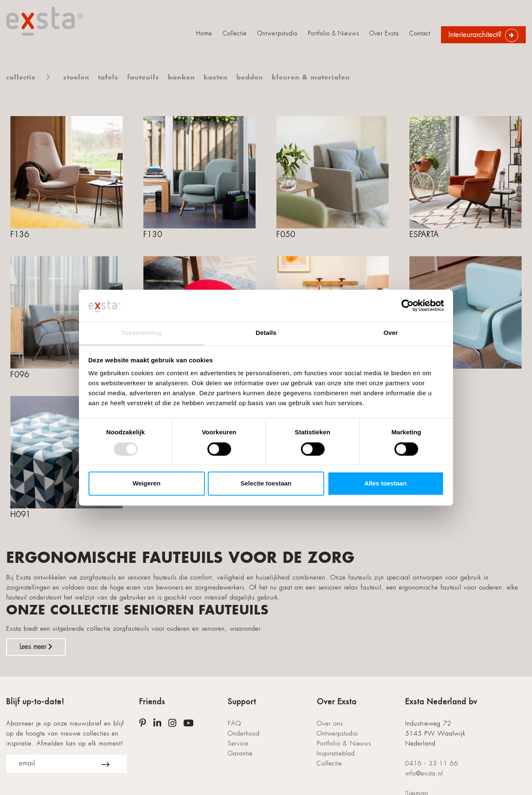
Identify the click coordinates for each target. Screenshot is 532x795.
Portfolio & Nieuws (334, 33)
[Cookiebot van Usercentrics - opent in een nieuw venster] (408, 305)
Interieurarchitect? (475, 35)
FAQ (234, 723)
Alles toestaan (386, 484)
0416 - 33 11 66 (432, 763)
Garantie (240, 753)
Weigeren (147, 484)
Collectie (235, 33)
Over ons (330, 723)
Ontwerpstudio (277, 33)
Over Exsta (384, 33)
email (64, 764)
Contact (420, 33)
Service (238, 743)
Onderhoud (244, 733)
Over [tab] (391, 333)
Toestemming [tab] (141, 333)
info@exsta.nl (424, 773)
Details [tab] (266, 333)
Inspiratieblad (336, 753)
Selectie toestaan (266, 484)
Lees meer (36, 647)
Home (204, 33)
